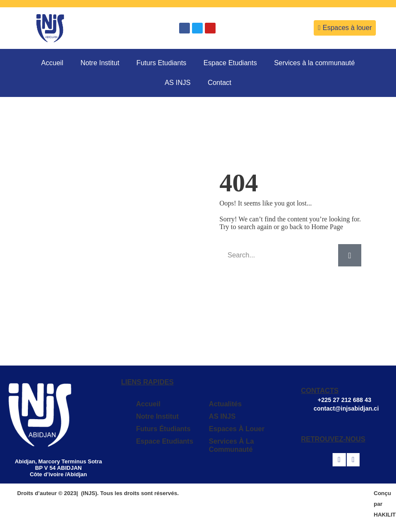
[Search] (350, 255)
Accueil (52, 63)
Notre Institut (100, 63)
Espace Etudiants (230, 63)
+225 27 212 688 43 (345, 400)
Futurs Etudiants (161, 63)
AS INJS (177, 83)
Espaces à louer (237, 429)
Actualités (225, 404)
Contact (220, 83)
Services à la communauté (314, 63)
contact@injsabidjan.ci (346, 408)
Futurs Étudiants (163, 429)
